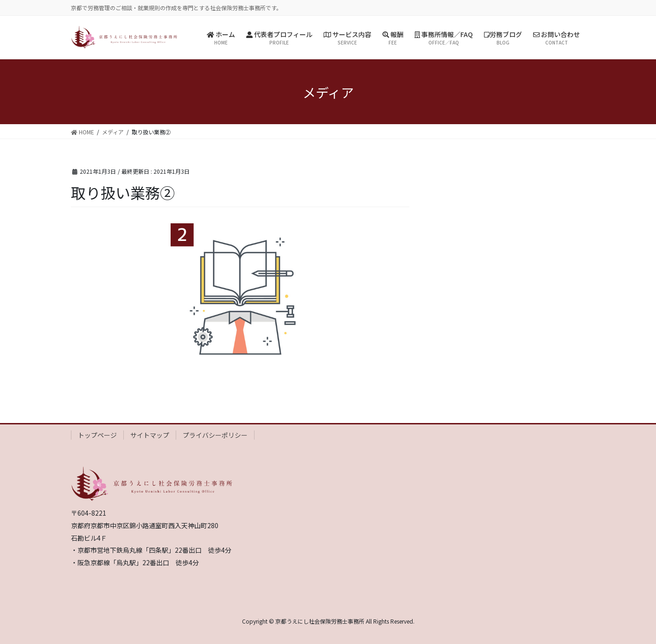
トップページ (97, 435)
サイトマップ (150, 435)
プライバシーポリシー (215, 435)
